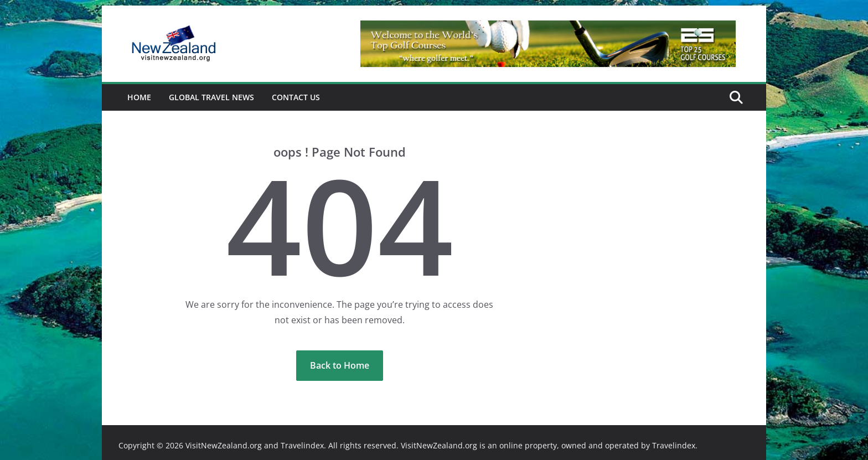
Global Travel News (211, 97)
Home (139, 97)
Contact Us (296, 97)
